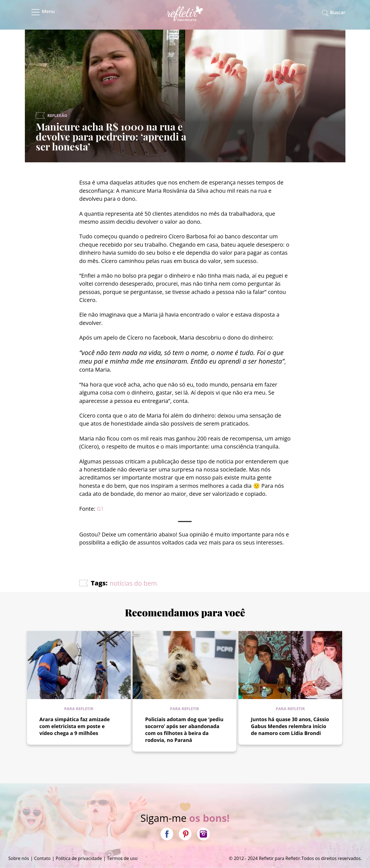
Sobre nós (19, 858)
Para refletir (79, 709)
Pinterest (185, 834)
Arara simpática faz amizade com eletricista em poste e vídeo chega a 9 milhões (75, 726)
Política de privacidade (79, 858)
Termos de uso (122, 858)
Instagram (203, 834)
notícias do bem (133, 583)
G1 (100, 509)
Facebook (167, 834)
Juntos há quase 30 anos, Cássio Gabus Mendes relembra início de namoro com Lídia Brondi (290, 726)
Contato (42, 858)
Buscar (338, 12)
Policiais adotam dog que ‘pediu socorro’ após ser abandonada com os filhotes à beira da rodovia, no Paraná (184, 730)
